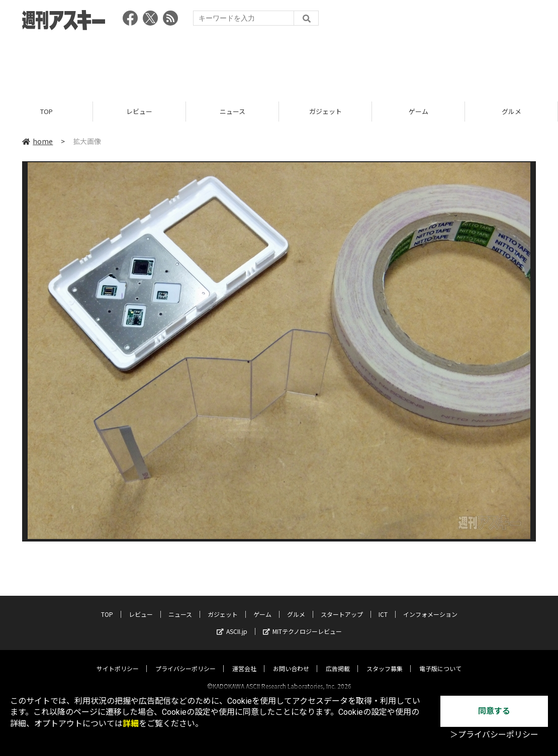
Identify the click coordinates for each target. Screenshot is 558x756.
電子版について (440, 659)
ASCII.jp (232, 622)
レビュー (139, 112)
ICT (383, 605)
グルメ (511, 112)
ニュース (232, 112)
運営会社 (244, 659)
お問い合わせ (291, 659)
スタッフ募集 (385, 659)
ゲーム (418, 112)
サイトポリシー (118, 659)
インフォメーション (430, 605)
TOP (46, 112)
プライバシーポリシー (185, 659)
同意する (494, 711)
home (37, 142)
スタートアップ (342, 605)
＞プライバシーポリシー (494, 735)
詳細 (131, 724)
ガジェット (325, 112)
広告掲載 (338, 659)
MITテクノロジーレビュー (302, 622)
